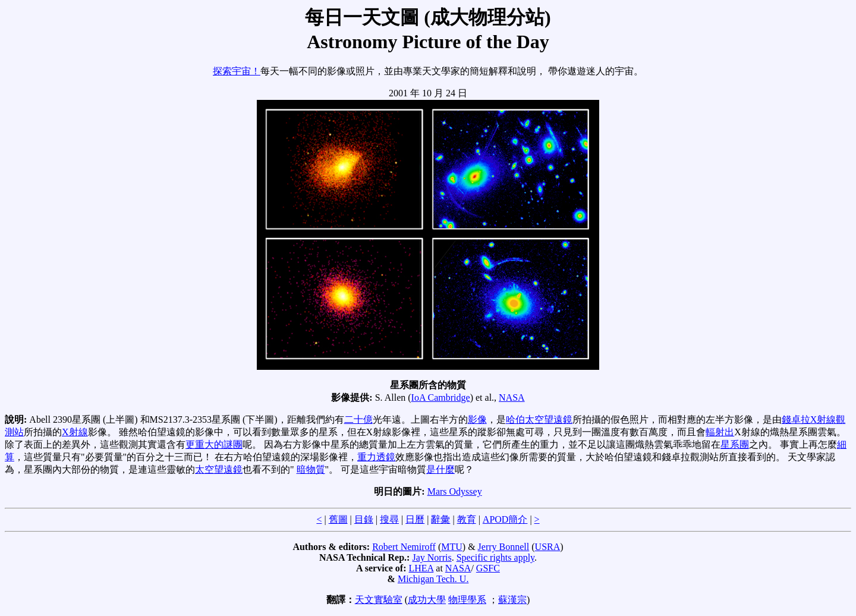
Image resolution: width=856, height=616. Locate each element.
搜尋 (389, 519)
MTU (452, 547)
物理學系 (467, 600)
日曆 (415, 519)
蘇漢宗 (512, 600)
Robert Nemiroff (404, 547)
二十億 (358, 419)
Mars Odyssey (455, 491)
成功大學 (427, 600)
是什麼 (440, 469)
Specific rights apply (495, 557)
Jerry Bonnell (504, 547)
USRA (548, 547)
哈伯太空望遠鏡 (539, 419)
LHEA (421, 568)
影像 (477, 419)
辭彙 (440, 519)
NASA (512, 397)
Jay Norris (432, 557)
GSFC (488, 568)
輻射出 (720, 432)
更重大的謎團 (214, 444)
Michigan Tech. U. (433, 579)
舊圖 (338, 519)
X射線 (75, 432)
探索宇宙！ (237, 71)
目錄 (364, 519)
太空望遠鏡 (219, 469)
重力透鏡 (376, 457)
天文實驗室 (379, 600)
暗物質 (311, 469)
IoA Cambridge (441, 397)
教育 (467, 519)
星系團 (735, 444)
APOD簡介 (505, 519)
